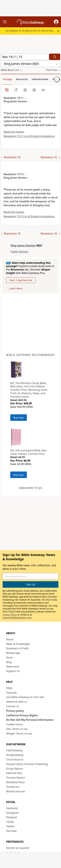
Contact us (13, 706)
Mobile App (13, 653)
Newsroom (13, 666)
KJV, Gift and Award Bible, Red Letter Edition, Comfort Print (28, 452)
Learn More (16, 288)
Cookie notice (14, 724)
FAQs (9, 688)
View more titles (30, 488)
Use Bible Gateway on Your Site (25, 697)
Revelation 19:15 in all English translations (29, 216)
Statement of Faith (17, 648)
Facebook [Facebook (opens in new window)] (12, 808)
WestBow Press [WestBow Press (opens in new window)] (15, 782)
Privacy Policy (10, 615)
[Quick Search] (25, 57)
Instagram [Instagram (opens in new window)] (13, 813)
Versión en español (18, 848)
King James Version (23, 245)
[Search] (55, 57)
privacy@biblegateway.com (17, 618)
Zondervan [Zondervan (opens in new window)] (13, 787)
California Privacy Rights (22, 715)
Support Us (13, 671)
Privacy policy (15, 711)
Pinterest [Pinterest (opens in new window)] (12, 817)
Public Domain (19, 252)
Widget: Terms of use (19, 733)
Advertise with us (17, 702)
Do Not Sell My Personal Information (30, 720)
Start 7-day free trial (21, 280)
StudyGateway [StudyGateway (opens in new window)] (15, 755)
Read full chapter (14, 132)
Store (9, 657)
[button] (56, 22)
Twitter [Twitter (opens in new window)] (10, 826)
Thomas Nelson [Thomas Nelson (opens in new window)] (16, 778)
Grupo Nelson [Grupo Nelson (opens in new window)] (15, 769)
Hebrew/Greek (40, 79)
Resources (22, 79)
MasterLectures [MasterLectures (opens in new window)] (16, 791)
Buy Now (19, 418)
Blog (9, 662)
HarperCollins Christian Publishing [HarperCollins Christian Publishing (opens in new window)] (27, 764)
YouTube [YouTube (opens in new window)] (11, 831)
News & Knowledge (18, 644)
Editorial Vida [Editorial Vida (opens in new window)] (14, 773)
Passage (7, 79)
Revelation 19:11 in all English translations (29, 136)
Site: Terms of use (17, 729)
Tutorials (11, 693)
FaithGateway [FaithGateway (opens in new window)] (14, 750)
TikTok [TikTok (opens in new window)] (10, 822)
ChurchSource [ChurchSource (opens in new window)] (15, 759)
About (10, 639)
